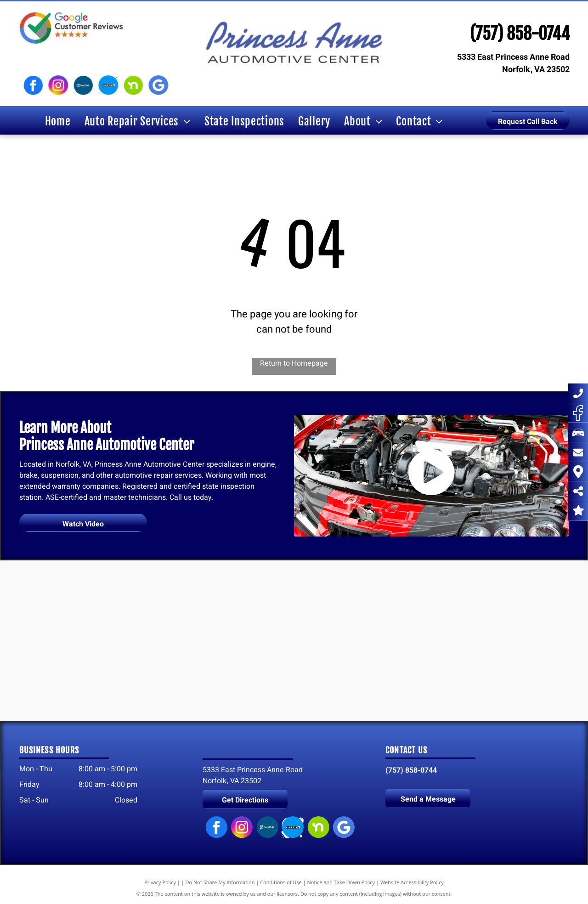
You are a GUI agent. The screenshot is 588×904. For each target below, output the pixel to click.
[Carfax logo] (108, 85)
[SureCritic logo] (83, 85)
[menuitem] (58, 121)
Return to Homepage (294, 363)
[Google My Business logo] (158, 85)
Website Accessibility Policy (412, 882)
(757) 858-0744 (520, 34)
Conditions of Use (281, 882)
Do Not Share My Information (220, 882)
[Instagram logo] (58, 85)
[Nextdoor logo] (133, 85)
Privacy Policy (160, 882)
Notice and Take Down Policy (341, 882)
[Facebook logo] (33, 85)
